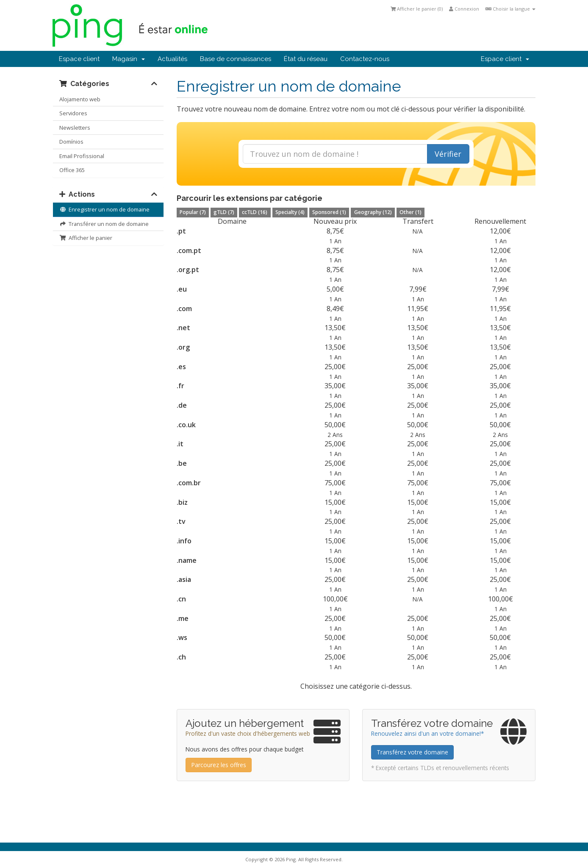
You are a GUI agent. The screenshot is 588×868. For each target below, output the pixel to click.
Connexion (464, 9)
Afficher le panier (86, 238)
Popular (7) (193, 212)
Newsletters (75, 128)
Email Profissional (82, 156)
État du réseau (306, 59)
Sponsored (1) (329, 212)
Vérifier (448, 154)
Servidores (73, 113)
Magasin (129, 59)
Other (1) (410, 212)
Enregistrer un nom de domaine (104, 209)
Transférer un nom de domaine (104, 224)
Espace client (79, 59)
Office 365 (72, 170)
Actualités (172, 59)
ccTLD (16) (255, 212)
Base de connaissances (236, 59)
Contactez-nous (365, 59)
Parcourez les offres (219, 765)
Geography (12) (373, 212)
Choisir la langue (510, 9)
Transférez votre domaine (412, 752)
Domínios (71, 142)
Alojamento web (80, 99)
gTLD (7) (224, 212)
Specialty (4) (290, 212)
